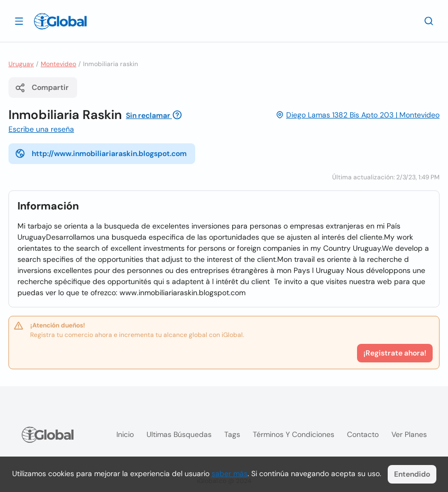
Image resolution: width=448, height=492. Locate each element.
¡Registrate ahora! (395, 353)
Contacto (363, 434)
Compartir (42, 88)
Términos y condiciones (294, 434)
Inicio (125, 434)
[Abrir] (19, 21)
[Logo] (60, 21)
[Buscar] (429, 21)
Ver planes (409, 434)
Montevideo (58, 64)
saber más (230, 473)
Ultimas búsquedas (179, 434)
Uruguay (21, 64)
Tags (232, 434)
